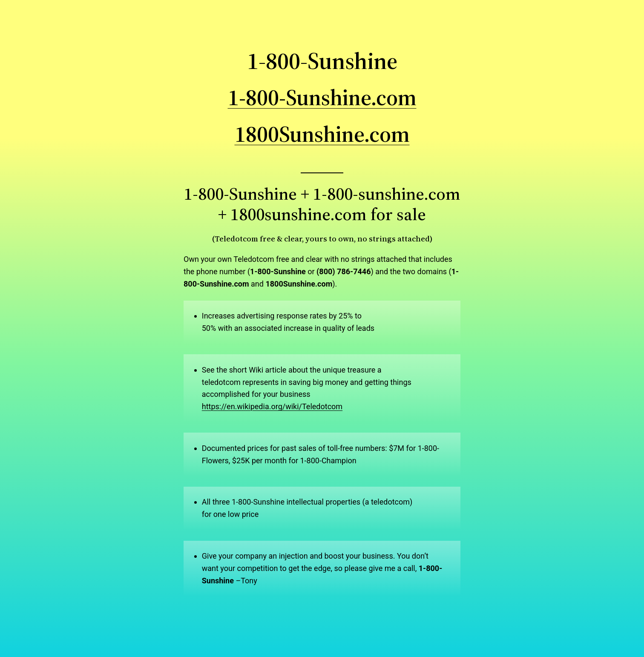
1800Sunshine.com (322, 134)
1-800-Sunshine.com (322, 97)
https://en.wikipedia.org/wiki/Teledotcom (272, 406)
